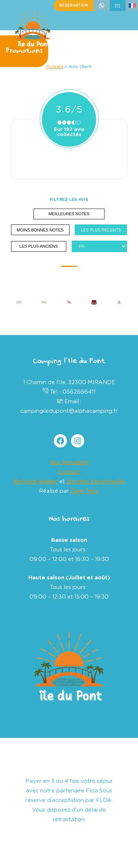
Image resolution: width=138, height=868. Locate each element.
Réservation (74, 6)
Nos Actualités (69, 463)
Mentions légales (35, 482)
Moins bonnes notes (40, 230)
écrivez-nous (118, 6)
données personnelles (96, 482)
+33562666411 (102, 6)
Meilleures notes (69, 214)
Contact (69, 472)
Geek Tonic (85, 491)
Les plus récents (101, 230)
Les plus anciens (39, 246)
